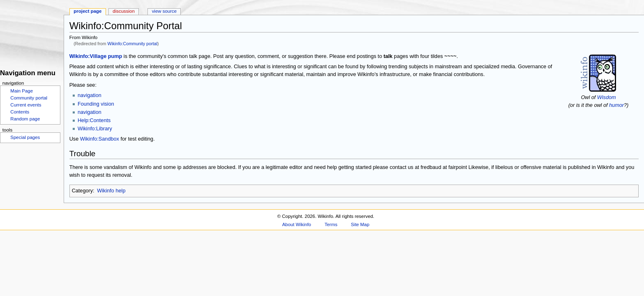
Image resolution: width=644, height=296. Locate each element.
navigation (90, 95)
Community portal (29, 98)
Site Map (360, 224)
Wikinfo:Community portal (132, 44)
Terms (331, 224)
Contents (20, 112)
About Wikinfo (297, 224)
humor (616, 105)
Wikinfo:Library (95, 129)
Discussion (123, 11)
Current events (26, 105)
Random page (25, 119)
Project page (87, 11)
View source (164, 11)
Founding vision (96, 104)
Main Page (22, 91)
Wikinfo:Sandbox (100, 139)
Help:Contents (94, 120)
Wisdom (607, 97)
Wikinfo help (111, 191)
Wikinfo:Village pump (96, 56)
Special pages (25, 137)
